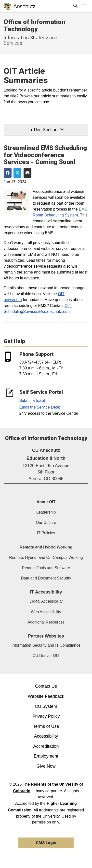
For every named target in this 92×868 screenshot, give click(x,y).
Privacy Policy (46, 716)
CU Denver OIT (46, 656)
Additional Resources (46, 622)
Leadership (46, 512)
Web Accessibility (46, 612)
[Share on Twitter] (17, 173)
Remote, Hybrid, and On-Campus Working (46, 557)
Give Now (46, 766)
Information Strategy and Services (31, 40)
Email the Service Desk (40, 407)
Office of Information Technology (34, 25)
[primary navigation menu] (83, 6)
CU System (46, 706)
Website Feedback (46, 696)
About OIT (46, 502)
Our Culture (46, 523)
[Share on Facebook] (8, 173)
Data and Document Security (46, 578)
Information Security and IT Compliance (46, 645)
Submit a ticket (32, 401)
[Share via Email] (27, 173)
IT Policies (46, 533)
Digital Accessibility (46, 601)
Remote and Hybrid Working (46, 547)
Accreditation (46, 746)
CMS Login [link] (46, 843)
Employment (46, 756)
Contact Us (46, 686)
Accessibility (46, 736)
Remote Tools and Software (46, 568)
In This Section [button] (46, 130)
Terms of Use (46, 726)
